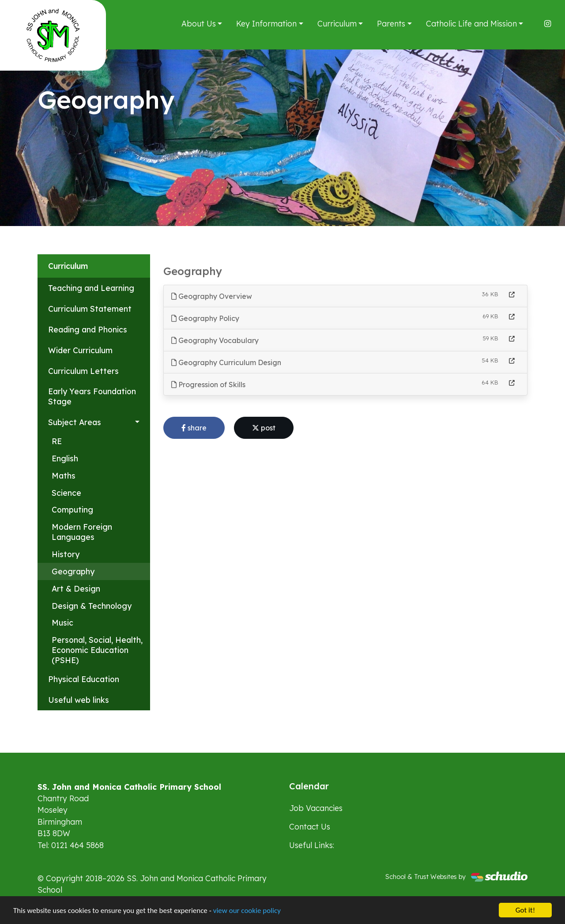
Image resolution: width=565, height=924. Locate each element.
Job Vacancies (316, 808)
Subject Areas (75, 422)
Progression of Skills (208, 385)
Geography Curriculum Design (226, 362)
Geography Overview (212, 296)
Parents (391, 23)
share (194, 428)
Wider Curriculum (80, 350)
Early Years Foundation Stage (92, 396)
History (66, 554)
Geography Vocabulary (215, 340)
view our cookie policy (247, 912)
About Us (199, 23)
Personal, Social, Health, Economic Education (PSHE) (97, 650)
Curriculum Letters (83, 371)
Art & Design (76, 588)
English (65, 458)
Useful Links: (312, 845)
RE (57, 441)
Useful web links (79, 700)
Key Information (266, 23)
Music (62, 622)
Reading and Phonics (88, 329)
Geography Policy (205, 318)
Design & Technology (92, 606)
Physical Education (84, 679)
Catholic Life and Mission (471, 23)
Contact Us (310, 826)
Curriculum (337, 23)
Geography (73, 571)
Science (66, 493)
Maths (64, 475)
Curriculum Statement (90, 309)
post (264, 428)
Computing (72, 509)
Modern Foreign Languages (82, 532)
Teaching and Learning (91, 288)
